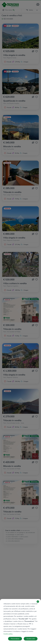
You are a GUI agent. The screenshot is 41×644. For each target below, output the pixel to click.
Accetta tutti (31, 639)
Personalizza (15, 639)
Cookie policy (8, 634)
